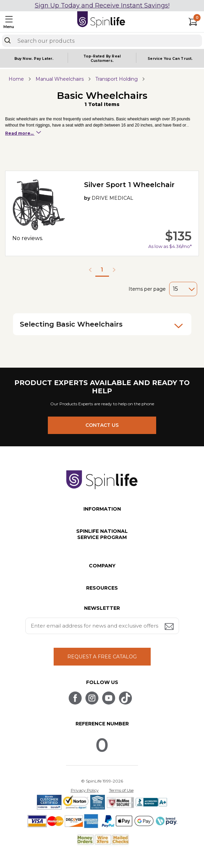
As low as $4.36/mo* (170, 246)
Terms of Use (121, 790)
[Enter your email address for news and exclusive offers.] (102, 626)
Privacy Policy (85, 790)
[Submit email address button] (170, 627)
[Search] (8, 40)
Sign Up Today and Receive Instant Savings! (102, 5)
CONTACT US (102, 425)
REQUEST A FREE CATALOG (102, 657)
